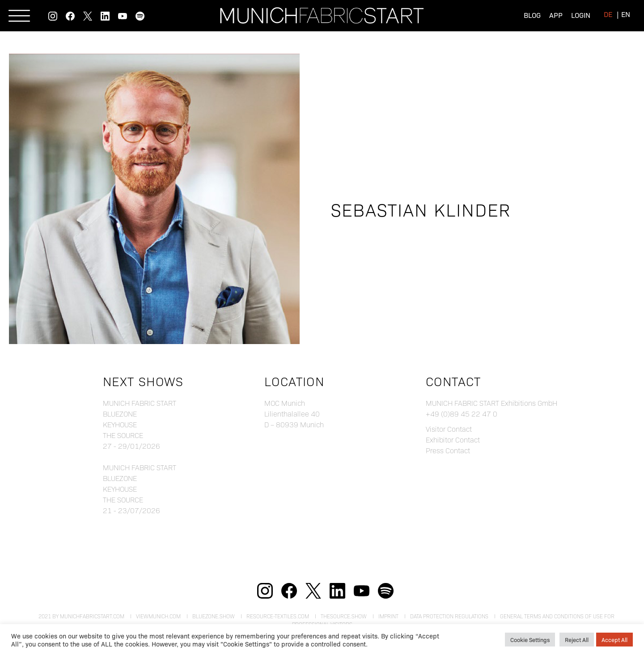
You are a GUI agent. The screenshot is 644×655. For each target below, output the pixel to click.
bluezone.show (214, 616)
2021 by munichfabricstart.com (81, 616)
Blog (532, 15)
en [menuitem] (626, 14)
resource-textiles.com (278, 616)
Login (581, 15)
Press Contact (448, 450)
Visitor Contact (449, 429)
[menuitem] (608, 14)
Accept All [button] (614, 640)
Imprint (388, 616)
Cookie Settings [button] (530, 640)
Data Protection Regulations (449, 616)
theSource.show (344, 616)
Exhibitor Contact (453, 440)
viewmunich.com (158, 616)
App (556, 15)
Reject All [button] (577, 640)
